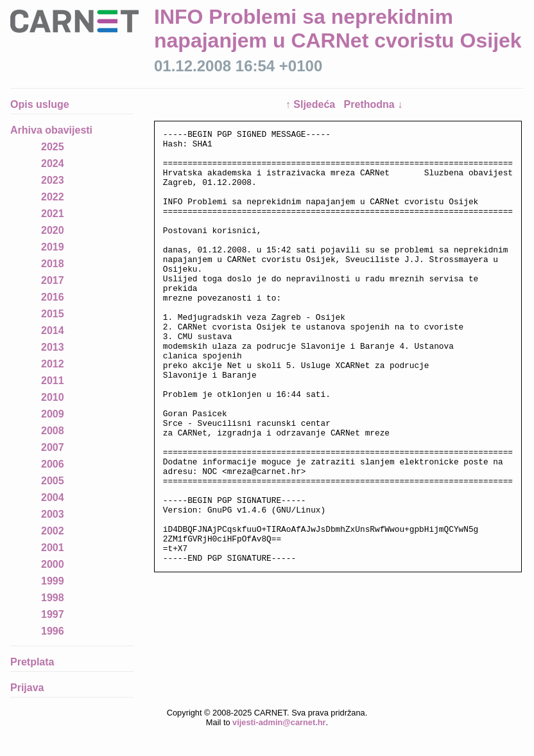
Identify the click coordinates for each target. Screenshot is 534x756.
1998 (53, 598)
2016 (53, 297)
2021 (53, 214)
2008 (53, 431)
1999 (53, 581)
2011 (53, 381)
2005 (53, 481)
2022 (53, 197)
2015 (53, 314)
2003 (53, 514)
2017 (53, 280)
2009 (53, 414)
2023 (53, 180)
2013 (53, 347)
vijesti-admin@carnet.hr (279, 722)
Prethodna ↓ (374, 104)
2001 (53, 548)
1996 (53, 631)
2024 (53, 163)
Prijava (27, 688)
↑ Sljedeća (312, 104)
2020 (53, 230)
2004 (53, 497)
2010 (53, 397)
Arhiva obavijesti (51, 130)
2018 (53, 264)
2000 (53, 564)
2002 (53, 531)
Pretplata (32, 662)
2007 (53, 447)
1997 (53, 614)
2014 (53, 330)
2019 (53, 247)
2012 (53, 364)
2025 (53, 147)
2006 (53, 464)
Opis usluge (40, 104)
